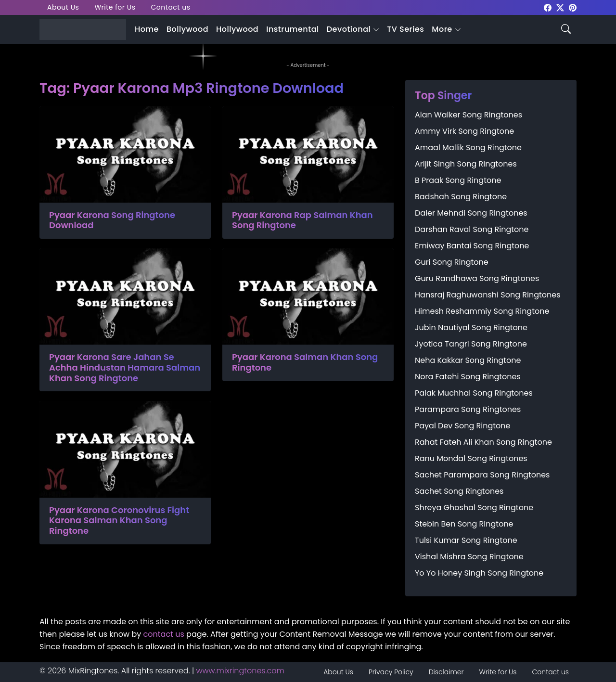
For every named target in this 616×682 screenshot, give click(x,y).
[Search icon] (566, 28)
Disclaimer (446, 672)
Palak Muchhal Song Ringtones (474, 393)
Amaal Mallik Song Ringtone (468, 148)
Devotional (349, 29)
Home (147, 29)
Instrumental (293, 29)
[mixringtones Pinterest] (573, 7)
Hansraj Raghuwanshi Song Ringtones (488, 295)
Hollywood (237, 29)
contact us (164, 634)
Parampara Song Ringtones (468, 409)
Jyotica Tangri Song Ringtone (471, 344)
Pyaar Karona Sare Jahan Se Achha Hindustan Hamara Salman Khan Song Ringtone (125, 367)
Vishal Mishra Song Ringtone (469, 557)
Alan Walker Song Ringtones (468, 115)
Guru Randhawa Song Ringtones (477, 278)
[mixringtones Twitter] (560, 7)
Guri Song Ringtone (452, 262)
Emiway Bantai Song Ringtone (472, 246)
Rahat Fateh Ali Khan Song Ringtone (483, 442)
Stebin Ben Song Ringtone (464, 524)
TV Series (405, 29)
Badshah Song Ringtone (461, 197)
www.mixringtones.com (240, 671)
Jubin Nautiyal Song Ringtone (471, 328)
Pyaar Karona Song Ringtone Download (112, 220)
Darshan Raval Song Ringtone (472, 229)
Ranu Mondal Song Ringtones (471, 458)
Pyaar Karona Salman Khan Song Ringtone (305, 362)
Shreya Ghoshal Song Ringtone (474, 508)
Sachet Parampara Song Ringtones (482, 475)
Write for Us (115, 7)
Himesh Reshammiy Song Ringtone (482, 311)
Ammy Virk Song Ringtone (464, 131)
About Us (63, 7)
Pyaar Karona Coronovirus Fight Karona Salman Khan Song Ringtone (119, 521)
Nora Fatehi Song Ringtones (468, 377)
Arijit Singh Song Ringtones (466, 164)
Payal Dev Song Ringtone (463, 426)
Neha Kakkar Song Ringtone (468, 360)
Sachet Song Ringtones (459, 491)
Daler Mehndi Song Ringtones (471, 213)
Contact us (171, 7)
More (442, 29)
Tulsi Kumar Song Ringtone (466, 540)
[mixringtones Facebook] (548, 7)
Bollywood (187, 29)
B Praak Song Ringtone (458, 180)
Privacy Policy (391, 672)
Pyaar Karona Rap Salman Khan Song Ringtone (302, 220)
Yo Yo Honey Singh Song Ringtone (479, 573)
